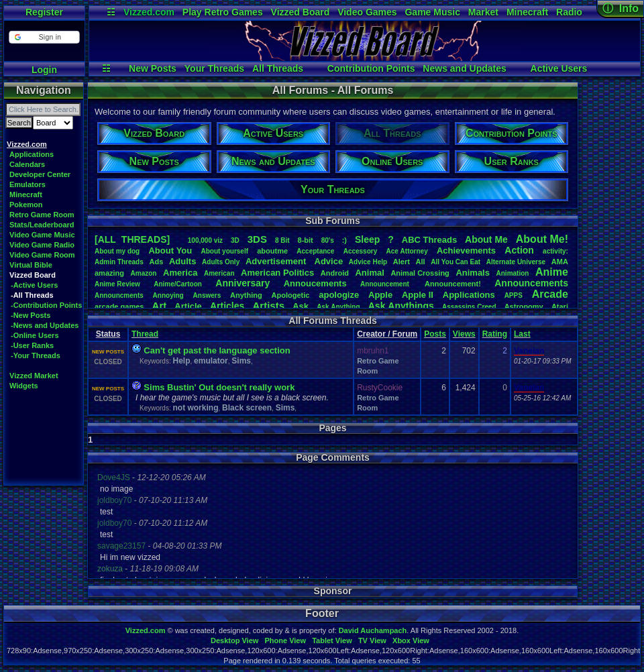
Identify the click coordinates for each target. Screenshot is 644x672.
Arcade (550, 294)
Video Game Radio (42, 245)
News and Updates (464, 68)
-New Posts (31, 315)
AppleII (418, 295)
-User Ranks (32, 345)
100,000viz (205, 240)
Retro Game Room (42, 215)
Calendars (27, 164)
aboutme (272, 251)
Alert (401, 262)
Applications (32, 154)
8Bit (282, 240)
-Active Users (34, 285)
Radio (569, 12)
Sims (241, 361)
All (421, 262)
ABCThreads (429, 240)
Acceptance (315, 251)
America (180, 273)
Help (181, 361)
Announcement (386, 284)
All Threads (278, 68)
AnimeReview (117, 284)
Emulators (28, 184)
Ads (156, 262)
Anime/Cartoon (178, 284)
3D (235, 240)
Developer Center (40, 174)
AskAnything (338, 307)
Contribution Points (371, 68)
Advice (329, 261)
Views (464, 334)
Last (522, 334)
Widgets (24, 386)
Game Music (432, 12)
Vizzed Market (34, 376)
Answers (207, 295)
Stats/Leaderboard (42, 225)
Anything (246, 295)
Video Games (367, 12)
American (219, 273)
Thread (145, 334)
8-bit (306, 240)
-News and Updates (45, 325)
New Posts (153, 68)
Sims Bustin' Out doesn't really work (219, 387)
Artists (268, 305)
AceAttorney (407, 251)
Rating (495, 334)
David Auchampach (373, 630)
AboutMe (486, 239)
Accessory (361, 251)
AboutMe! (542, 239)
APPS (514, 295)
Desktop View (234, 640)
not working (195, 408)
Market (483, 12)
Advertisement (277, 261)
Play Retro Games (223, 12)
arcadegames (119, 306)
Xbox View (411, 640)
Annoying (168, 295)
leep (367, 239)
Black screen (247, 408)
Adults (182, 261)
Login (44, 70)
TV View (372, 640)
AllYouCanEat (455, 262)
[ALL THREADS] (132, 239)
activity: (555, 251)
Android (335, 273)
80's (328, 240)
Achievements (466, 250)
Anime (552, 272)
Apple (380, 295)
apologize (339, 295)
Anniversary (243, 283)
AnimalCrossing (420, 273)
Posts (435, 334)
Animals (473, 273)
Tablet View (332, 640)
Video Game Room (42, 255)
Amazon (144, 273)
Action (519, 250)
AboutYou (170, 250)
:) (344, 240)
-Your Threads (36, 355)
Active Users (559, 68)
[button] (44, 37)
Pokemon (26, 205)
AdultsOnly (221, 262)
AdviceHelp (368, 262)
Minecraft (527, 12)
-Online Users (35, 335)
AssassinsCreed (469, 307)
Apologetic (291, 295)
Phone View (285, 640)
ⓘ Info (621, 8)
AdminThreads (119, 262)
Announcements (531, 283)
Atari (560, 306)
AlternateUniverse (516, 262)
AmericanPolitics (277, 273)
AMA (560, 262)
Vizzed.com (149, 12)
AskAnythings (401, 306)
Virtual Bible (31, 265)
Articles (227, 306)
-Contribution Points (46, 305)
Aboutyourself (224, 251)
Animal (369, 273)
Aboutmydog (117, 251)
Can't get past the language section (217, 350)
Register (44, 12)
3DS (257, 239)
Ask (301, 306)
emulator (211, 361)
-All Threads (32, 295)
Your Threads (214, 68)
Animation (513, 273)
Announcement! (453, 284)
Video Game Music (42, 235)
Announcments (119, 295)
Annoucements (315, 283)
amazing (109, 273)
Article (188, 306)
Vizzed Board (301, 12)
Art (160, 305)
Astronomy (524, 306)
